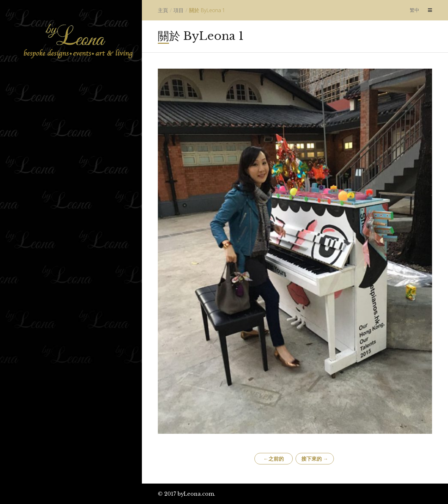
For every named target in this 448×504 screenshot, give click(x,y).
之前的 (274, 459)
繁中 (415, 10)
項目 (179, 10)
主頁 (163, 10)
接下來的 (315, 459)
